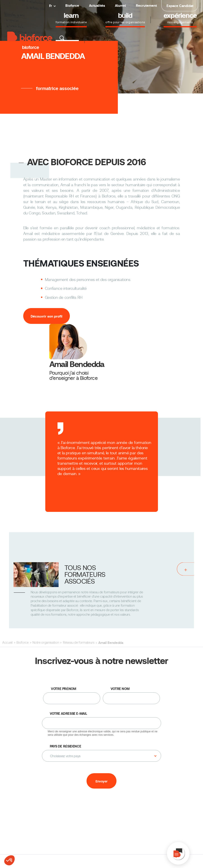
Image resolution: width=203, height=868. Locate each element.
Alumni (120, 6)
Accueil (7, 643)
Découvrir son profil (47, 316)
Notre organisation (46, 643)
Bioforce (72, 6)
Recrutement (146, 6)
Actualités (97, 6)
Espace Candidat (180, 6)
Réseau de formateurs (79, 643)
